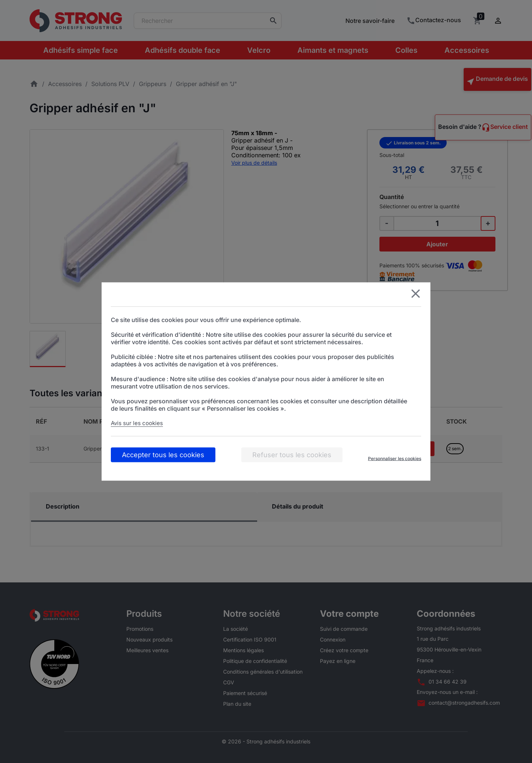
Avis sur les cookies (137, 423)
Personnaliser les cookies (395, 459)
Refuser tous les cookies (292, 455)
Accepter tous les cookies (163, 455)
